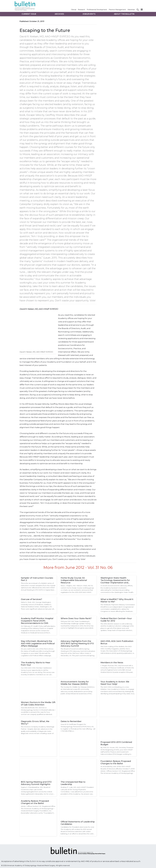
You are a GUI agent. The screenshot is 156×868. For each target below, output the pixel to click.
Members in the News (112, 663)
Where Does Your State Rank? (76, 618)
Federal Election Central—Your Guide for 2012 (116, 620)
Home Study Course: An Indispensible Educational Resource (74, 580)
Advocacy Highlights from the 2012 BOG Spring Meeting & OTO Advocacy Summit (77, 644)
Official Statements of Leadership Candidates (78, 823)
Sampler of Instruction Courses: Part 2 (37, 579)
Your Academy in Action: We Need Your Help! (115, 683)
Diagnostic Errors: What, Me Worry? (35, 723)
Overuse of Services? (31, 599)
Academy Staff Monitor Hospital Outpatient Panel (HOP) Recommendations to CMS (37, 621)
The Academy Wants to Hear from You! (36, 664)
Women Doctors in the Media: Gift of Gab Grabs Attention (38, 704)
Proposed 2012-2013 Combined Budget (116, 743)
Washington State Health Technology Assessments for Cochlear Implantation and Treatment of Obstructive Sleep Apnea (117, 580)
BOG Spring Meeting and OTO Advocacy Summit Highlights (36, 783)
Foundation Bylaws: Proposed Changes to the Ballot (116, 762)
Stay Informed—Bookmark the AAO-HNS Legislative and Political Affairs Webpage (38, 644)
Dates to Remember (71, 721)
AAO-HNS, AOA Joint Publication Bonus (117, 642)
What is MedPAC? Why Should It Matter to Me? (117, 601)
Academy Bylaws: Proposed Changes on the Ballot (35, 802)
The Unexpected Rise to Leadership (73, 783)
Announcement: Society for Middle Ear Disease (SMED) (75, 683)
